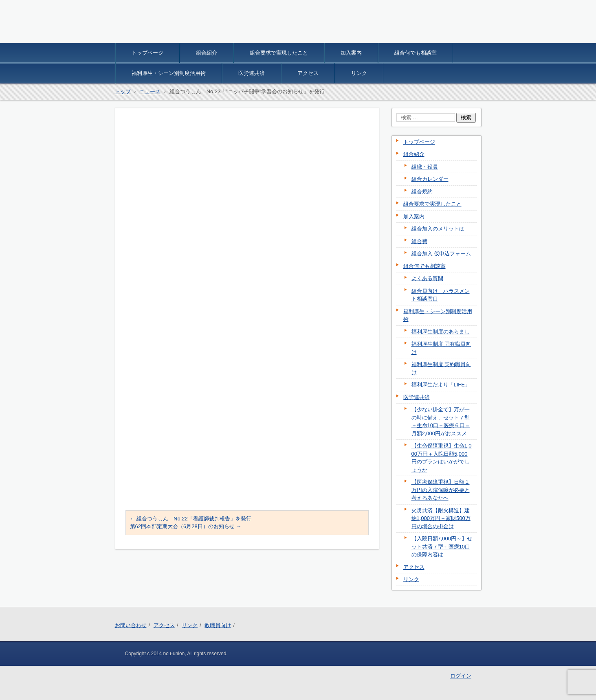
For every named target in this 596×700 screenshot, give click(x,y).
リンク (359, 73)
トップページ (147, 53)
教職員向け (218, 625)
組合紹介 (207, 53)
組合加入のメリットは (438, 229)
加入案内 (351, 53)
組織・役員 (425, 167)
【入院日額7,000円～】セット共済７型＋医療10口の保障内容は (442, 546)
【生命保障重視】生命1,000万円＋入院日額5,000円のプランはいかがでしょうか (442, 458)
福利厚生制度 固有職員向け (441, 348)
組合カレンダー (430, 179)
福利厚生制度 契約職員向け (441, 368)
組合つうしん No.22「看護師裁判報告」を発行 (191, 519)
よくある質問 (427, 278)
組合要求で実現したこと (279, 53)
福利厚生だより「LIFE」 (441, 385)
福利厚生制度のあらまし (441, 332)
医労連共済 (252, 73)
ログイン (461, 676)
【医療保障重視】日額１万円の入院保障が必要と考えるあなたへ (441, 490)
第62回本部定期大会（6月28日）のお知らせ (186, 526)
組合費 (419, 241)
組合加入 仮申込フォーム (441, 253)
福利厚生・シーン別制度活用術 (169, 73)
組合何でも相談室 (416, 53)
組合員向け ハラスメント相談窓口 (441, 295)
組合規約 (422, 192)
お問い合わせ (131, 625)
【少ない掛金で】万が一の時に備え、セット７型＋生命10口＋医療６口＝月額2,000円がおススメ (441, 421)
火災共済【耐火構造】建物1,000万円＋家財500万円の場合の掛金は (441, 518)
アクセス (308, 73)
